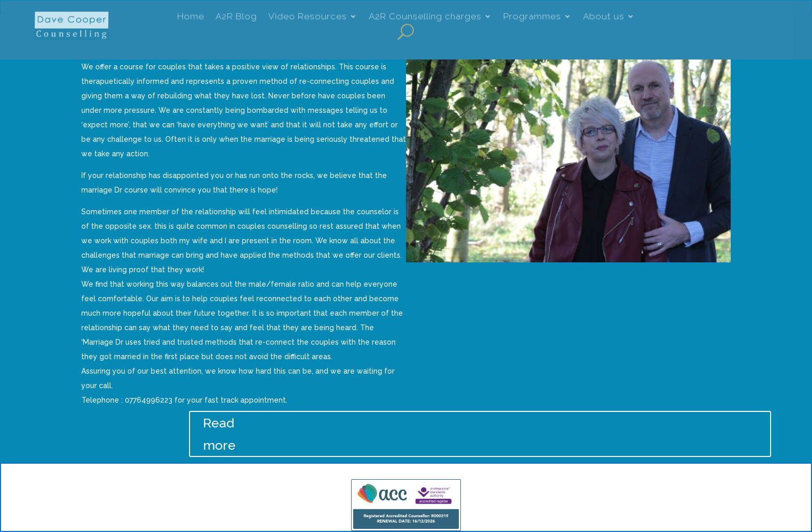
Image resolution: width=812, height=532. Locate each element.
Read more (219, 434)
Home (191, 18)
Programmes (532, 18)
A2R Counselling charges (425, 18)
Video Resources (308, 18)
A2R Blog (236, 18)
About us (603, 18)
